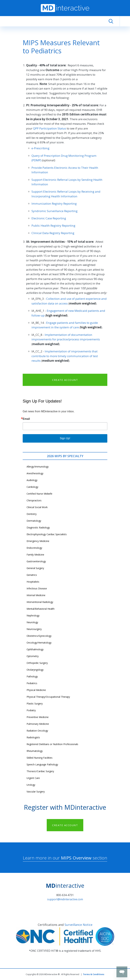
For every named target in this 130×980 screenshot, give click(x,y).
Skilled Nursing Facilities (40, 758)
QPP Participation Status (50, 128)
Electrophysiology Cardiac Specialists (47, 534)
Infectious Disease (37, 588)
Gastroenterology (36, 561)
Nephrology (33, 616)
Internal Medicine (36, 595)
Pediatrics (32, 683)
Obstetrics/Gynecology (39, 636)
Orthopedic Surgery (37, 663)
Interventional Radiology (40, 602)
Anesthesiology (35, 473)
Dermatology (34, 521)
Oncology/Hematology (39, 643)
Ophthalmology (35, 649)
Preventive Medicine (38, 717)
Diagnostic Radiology (38, 527)
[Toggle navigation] (125, 21)
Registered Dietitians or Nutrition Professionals (52, 744)
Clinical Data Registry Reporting (53, 233)
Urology (31, 785)
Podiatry (31, 710)
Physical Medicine (36, 690)
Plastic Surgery (35, 704)
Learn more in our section (65, 858)
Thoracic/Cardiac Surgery (40, 771)
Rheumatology (35, 751)
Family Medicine (35, 555)
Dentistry (32, 514)
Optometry (33, 656)
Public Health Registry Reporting (53, 226)
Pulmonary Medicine (38, 724)
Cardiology (32, 487)
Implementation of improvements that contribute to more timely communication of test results (65, 356)
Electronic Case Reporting (49, 218)
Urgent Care (33, 778)
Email (26, 419)
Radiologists (33, 737)
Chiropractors (34, 500)
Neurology (32, 622)
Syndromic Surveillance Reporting (55, 211)
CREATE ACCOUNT (65, 380)
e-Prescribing (40, 148)
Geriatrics (32, 575)
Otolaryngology (35, 670)
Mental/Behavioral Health (41, 609)
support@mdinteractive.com (65, 899)
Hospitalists (33, 582)
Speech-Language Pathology (42, 764)
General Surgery (35, 568)
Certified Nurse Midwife (39, 494)
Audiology (32, 480)
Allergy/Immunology (38, 467)
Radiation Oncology (37, 731)
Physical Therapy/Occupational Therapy (48, 697)
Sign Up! (65, 438)
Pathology (32, 676)
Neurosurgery (34, 629)
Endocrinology (34, 548)
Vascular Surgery (36, 792)
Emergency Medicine (38, 541)
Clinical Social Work (37, 507)
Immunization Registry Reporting (54, 204)
